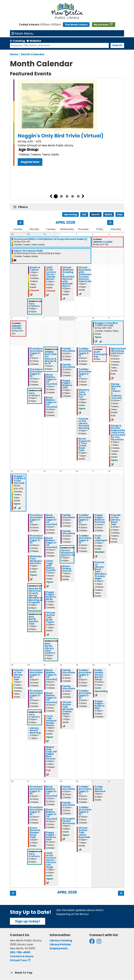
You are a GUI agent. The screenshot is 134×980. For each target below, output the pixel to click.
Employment (59, 948)
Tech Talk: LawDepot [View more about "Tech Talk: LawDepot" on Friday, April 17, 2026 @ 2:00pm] (101, 538)
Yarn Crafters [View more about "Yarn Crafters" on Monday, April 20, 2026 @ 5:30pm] (34, 716)
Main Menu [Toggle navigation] (22, 33)
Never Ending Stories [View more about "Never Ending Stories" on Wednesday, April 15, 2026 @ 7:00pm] (67, 569)
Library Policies (60, 944)
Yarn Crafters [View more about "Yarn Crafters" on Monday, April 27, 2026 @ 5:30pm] (34, 855)
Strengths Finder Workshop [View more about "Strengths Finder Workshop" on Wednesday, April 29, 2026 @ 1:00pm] (69, 821)
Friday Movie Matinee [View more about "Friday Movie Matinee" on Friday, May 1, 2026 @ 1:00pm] (100, 789)
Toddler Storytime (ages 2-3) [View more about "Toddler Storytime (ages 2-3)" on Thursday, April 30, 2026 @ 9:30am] (85, 790)
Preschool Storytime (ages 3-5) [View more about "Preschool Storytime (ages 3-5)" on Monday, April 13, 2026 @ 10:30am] (36, 539)
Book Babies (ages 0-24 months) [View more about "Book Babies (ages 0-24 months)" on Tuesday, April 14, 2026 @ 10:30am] (52, 543)
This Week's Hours (76, 25)
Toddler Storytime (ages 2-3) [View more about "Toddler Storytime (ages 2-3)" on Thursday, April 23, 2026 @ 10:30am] (85, 694)
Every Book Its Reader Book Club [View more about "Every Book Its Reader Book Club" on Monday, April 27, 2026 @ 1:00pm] (35, 833)
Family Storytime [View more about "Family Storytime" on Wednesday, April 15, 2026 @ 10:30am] (69, 532)
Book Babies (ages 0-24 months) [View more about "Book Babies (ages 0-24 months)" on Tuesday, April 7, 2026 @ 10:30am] (52, 402)
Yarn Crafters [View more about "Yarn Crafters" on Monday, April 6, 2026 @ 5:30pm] (34, 394)
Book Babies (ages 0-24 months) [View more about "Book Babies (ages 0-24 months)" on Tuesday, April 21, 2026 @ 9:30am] (52, 675)
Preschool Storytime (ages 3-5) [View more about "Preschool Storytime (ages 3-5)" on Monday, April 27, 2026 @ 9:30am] (36, 790)
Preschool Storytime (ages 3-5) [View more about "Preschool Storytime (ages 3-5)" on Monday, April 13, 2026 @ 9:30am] (36, 519)
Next (83, 196)
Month (96, 214)
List (84, 214)
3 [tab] (67, 196)
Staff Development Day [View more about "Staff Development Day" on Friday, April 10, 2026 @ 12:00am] (102, 354)
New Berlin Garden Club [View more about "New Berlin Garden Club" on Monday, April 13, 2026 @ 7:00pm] (33, 620)
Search (117, 45)
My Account (101, 25)
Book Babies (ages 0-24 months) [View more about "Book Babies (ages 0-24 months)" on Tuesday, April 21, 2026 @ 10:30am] (52, 698)
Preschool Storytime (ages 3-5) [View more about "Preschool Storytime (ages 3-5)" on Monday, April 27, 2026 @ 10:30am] (36, 811)
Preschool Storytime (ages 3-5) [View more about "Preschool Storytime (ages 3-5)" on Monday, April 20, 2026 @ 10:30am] (36, 694)
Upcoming (70, 214)
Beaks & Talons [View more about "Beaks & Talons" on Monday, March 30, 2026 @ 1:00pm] (35, 269)
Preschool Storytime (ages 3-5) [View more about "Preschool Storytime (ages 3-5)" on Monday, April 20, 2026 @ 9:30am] (36, 674)
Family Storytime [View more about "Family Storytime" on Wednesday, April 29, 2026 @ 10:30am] (69, 804)
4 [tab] (73, 196)
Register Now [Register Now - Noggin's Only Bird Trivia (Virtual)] (30, 162)
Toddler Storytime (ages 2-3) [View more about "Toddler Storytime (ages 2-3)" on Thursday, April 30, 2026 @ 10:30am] (85, 811)
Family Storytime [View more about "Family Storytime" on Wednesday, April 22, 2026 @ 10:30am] (69, 687)
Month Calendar (33, 54)
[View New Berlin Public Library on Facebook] (92, 942)
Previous (51, 196)
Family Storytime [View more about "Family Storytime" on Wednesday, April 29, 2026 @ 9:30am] (69, 788)
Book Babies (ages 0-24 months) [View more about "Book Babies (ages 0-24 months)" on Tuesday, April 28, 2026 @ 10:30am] (52, 814)
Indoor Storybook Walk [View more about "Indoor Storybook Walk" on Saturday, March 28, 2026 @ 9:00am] (28, 251)
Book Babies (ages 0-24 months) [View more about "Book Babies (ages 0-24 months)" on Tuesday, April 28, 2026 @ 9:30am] (52, 791)
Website (35, 41)
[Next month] (110, 223)
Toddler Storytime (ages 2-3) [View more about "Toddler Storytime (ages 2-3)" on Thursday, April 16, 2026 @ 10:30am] (85, 539)
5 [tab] (78, 196)
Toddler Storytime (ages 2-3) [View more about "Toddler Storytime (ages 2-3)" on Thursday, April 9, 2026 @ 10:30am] (85, 373)
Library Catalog (61, 940)
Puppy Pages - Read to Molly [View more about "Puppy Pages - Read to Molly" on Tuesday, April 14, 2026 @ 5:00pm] (51, 596)
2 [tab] (61, 196)
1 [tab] (56, 196)
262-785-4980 (20, 952)
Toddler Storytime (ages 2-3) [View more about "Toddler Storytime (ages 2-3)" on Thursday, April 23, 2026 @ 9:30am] (85, 674)
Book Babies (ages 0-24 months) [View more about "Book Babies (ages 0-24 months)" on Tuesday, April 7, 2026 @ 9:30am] (52, 379)
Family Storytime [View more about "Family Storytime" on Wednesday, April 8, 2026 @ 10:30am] (69, 366)
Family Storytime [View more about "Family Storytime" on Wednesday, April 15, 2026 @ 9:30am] (69, 516)
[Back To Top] (67, 973)
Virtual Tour (18, 960)
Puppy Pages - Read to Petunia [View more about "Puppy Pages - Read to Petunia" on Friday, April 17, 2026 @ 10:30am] (100, 519)
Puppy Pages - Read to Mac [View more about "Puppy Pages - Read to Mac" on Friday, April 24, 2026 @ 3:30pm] (100, 705)
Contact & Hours (22, 956)
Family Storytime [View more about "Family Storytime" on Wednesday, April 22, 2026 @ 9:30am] (69, 671)
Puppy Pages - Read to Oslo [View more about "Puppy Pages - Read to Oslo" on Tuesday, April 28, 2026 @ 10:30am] (51, 836)
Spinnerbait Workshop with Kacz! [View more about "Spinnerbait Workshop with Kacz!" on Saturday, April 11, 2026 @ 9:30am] (119, 351)
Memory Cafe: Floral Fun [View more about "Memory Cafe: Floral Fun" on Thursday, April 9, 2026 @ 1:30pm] (84, 393)
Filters (24, 207)
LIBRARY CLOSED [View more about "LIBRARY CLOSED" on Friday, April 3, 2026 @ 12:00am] (103, 242)
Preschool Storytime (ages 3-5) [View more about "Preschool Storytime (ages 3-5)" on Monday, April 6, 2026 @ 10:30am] (36, 373)
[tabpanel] (67, 123)
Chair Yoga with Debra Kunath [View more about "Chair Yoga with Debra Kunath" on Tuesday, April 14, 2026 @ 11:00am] (51, 566)
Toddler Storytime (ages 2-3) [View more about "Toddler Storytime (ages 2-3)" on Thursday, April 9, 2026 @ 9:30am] (85, 352)
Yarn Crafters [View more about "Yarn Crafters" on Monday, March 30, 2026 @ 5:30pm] (34, 305)
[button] (40, 25)
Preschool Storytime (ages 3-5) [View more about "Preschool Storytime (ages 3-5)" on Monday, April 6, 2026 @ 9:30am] (36, 352)
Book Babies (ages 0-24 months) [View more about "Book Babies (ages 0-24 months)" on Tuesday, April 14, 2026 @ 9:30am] (52, 520)
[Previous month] (20, 223)
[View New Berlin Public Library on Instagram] (99, 942)
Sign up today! (28, 921)
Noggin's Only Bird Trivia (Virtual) (61, 136)
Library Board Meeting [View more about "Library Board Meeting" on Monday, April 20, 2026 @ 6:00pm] (35, 730)
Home (14, 54)
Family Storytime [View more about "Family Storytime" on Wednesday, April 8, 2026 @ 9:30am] (69, 350)
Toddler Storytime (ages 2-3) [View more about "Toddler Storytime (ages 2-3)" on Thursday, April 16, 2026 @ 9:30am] (85, 519)
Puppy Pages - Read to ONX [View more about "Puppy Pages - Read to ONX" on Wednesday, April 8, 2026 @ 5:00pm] (67, 384)
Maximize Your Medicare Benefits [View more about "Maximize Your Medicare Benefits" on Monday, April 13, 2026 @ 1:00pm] (36, 560)
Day (120, 214)
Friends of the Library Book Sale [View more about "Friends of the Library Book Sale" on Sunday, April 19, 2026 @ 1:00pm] (18, 675)
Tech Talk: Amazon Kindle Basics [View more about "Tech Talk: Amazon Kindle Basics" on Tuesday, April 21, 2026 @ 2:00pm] (51, 721)
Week (109, 214)
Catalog (19, 41)
